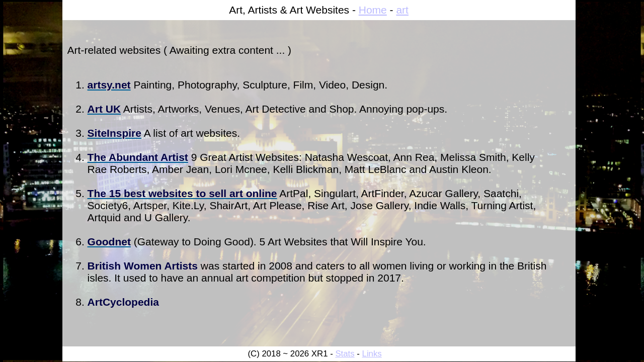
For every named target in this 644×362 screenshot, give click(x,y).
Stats (345, 354)
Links (372, 354)
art (402, 10)
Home (373, 10)
